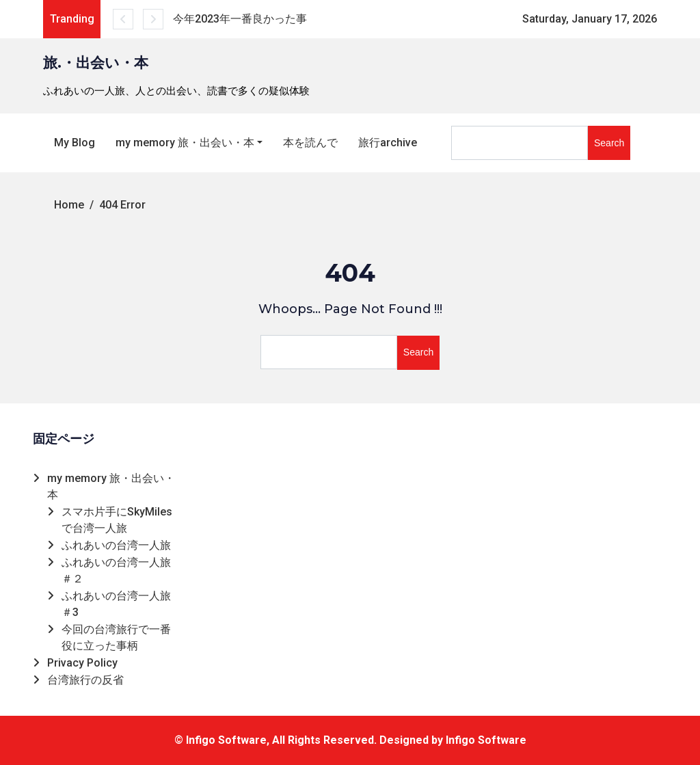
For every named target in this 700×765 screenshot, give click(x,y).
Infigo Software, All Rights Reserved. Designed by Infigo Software (356, 740)
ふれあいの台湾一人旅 (116, 545)
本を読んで (310, 143)
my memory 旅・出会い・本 (185, 143)
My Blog (75, 143)
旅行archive (388, 143)
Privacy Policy (82, 663)
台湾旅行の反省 (85, 680)
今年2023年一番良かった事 (240, 19)
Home (69, 205)
